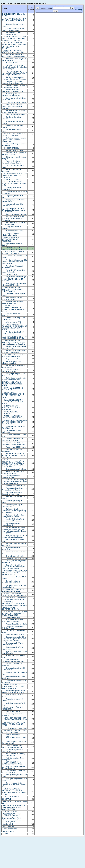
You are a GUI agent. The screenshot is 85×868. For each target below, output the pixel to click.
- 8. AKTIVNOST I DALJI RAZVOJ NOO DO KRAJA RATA (14, 731)
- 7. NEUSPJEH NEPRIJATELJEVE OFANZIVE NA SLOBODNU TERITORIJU (14, 175)
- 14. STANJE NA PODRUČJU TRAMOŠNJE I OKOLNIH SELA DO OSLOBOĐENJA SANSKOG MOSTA (14, 327)
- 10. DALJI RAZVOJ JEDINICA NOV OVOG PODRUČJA (13, 253)
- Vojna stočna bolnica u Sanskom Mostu (12, 549)
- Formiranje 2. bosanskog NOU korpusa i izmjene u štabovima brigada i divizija (14, 262)
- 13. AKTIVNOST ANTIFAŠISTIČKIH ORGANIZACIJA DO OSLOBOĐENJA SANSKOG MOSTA (14, 309)
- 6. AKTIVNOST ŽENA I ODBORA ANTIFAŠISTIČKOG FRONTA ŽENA (14, 719)
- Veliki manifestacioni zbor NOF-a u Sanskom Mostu (13, 621)
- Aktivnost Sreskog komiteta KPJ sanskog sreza (13, 767)
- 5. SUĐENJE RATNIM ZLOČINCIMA (10, 413)
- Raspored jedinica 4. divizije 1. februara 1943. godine (14, 111)
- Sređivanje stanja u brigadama (14, 214)
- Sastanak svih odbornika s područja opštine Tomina (13, 516)
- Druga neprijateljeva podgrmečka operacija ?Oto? (12, 248)
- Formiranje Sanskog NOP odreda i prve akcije (13, 333)
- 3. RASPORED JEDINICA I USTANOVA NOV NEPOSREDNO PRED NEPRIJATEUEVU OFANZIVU (14, 45)
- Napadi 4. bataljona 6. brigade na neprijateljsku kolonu (14, 86)
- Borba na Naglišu (10, 63)
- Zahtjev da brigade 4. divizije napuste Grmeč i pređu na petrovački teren (14, 140)
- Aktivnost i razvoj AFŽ (11, 322)
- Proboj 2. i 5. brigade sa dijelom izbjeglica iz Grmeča (12, 162)
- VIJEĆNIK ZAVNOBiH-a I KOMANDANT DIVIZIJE (11, 815)
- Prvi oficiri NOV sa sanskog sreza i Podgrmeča (13, 271)
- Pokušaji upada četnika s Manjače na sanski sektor (12, 303)
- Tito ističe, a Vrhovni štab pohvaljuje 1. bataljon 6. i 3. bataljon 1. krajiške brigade (14, 67)
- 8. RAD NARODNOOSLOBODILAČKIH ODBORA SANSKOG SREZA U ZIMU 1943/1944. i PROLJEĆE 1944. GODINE (13, 463)
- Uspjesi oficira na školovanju (14, 277)
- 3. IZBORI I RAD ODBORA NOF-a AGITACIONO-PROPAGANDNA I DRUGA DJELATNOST (14, 613)
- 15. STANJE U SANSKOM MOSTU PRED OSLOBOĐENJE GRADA (14, 337)
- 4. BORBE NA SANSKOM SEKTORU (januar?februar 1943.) (14, 51)
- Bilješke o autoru (8, 831)
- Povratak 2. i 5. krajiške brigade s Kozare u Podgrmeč (12, 82)
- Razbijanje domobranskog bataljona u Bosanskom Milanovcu (14, 78)
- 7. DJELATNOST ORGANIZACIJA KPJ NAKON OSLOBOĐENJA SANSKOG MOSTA (14, 422)
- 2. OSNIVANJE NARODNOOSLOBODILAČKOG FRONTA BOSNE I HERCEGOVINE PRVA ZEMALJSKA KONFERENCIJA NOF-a (14, 605)
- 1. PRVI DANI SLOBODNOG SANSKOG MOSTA (12, 389)
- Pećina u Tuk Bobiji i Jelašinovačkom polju (11, 234)
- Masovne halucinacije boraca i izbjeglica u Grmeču (14, 154)
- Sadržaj (5, 834)
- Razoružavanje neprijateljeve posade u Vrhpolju (14, 347)
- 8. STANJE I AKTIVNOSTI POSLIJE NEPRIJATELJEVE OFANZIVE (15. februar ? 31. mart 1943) (14, 182)
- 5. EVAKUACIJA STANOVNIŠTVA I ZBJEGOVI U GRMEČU (14, 135)
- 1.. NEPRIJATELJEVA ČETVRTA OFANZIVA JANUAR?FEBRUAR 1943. (14, 20)
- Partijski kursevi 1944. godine (14, 447)
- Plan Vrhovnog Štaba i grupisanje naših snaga (12, 33)
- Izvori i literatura (8, 826)
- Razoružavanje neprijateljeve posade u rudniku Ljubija (14, 351)
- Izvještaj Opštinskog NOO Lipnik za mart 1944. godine (13, 520)
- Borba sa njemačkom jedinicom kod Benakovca (11, 95)
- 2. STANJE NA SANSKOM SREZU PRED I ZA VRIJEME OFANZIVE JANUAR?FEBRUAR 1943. (14, 38)
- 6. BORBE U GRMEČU (10, 148)
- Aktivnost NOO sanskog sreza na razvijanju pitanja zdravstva (14, 536)
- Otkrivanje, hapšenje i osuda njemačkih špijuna (14, 586)
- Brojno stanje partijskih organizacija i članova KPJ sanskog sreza (14, 785)
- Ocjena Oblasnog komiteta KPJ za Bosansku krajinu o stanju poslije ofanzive (13, 210)
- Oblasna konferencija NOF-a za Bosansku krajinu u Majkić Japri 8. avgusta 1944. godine (14, 639)
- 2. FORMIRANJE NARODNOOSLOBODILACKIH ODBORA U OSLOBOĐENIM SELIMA (13, 395)
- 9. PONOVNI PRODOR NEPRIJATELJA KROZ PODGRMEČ (10, 239)
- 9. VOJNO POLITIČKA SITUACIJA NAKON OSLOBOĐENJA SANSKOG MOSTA (14, 573)
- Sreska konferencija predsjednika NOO (11, 524)
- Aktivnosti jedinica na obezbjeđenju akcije (11, 371)
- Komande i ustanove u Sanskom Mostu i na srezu (12, 582)
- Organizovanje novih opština (14, 469)
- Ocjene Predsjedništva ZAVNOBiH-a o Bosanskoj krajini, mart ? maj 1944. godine (13, 567)
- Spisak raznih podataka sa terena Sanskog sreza (13, 472)
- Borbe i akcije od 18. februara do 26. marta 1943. (14, 223)
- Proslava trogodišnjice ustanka (14, 624)
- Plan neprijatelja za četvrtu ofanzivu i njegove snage (13, 29)
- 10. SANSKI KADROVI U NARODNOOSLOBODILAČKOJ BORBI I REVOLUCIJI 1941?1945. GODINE (14, 792)
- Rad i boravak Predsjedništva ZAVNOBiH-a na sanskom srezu (14, 599)
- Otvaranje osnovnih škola (13, 556)
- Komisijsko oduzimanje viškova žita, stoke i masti (12, 493)
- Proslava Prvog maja (11, 617)
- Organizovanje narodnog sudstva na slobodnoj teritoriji (12, 746)
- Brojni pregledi (7, 824)
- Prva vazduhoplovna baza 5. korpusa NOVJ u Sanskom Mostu (14, 692)
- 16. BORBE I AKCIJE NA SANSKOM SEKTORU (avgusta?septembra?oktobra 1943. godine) (14, 342)
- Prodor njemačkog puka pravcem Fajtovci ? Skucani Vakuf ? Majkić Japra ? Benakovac (14, 73)
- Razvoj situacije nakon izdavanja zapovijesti (12, 362)
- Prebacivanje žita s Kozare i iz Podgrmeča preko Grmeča (14, 489)
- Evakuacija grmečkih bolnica (14, 102)
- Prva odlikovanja (9, 274)
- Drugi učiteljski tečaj (11, 712)
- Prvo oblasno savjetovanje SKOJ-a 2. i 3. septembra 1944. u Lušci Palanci (13, 455)
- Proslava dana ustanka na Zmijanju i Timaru (13, 627)
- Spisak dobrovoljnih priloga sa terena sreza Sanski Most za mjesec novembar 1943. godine (14, 482)
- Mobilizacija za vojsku (11, 735)
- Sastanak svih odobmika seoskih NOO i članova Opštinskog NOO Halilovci (14, 511)
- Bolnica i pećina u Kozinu (13, 231)
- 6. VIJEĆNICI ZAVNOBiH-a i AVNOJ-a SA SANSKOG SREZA (13, 417)
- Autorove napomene (9, 829)
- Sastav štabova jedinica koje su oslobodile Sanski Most (14, 379)
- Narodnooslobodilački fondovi (14, 486)
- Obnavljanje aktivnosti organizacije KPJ (11, 188)
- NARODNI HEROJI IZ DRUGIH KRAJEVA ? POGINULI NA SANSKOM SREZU (13, 807)
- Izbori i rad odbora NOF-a (13, 635)
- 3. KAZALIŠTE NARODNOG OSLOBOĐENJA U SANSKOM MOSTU (13, 402)
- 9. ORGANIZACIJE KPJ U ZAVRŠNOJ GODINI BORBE (12, 763)
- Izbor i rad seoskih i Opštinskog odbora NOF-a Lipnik (13, 661)
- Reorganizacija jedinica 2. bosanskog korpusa (13, 298)
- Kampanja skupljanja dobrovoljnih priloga (11, 477)
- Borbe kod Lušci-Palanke (13, 150)
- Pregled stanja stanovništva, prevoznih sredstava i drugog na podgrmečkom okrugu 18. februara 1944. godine (14, 530)
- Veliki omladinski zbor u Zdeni (14, 728)
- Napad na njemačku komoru (14, 115)
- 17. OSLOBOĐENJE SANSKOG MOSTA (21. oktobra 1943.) (14, 356)
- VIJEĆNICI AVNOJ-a (9, 812)
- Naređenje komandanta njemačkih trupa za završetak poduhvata (12, 106)
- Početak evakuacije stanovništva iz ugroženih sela (12, 91)
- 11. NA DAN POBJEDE (10, 797)
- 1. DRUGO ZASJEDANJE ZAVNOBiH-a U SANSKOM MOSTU (14, 594)
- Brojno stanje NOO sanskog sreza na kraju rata (13, 755)
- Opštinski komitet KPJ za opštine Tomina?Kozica (12, 440)
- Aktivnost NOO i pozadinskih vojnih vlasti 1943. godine (14, 284)
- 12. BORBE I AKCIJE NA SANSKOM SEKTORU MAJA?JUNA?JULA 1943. (12, 289)
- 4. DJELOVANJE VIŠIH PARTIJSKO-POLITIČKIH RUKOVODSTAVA (11, 408)
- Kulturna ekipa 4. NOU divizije (14, 558)
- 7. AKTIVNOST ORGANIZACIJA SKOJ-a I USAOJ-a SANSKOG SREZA (13, 724)
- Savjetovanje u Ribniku (12, 359)
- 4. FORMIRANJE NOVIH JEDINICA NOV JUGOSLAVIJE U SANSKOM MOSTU (13, 686)
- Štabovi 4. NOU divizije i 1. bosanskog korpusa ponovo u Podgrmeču (13, 218)
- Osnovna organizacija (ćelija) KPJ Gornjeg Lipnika (14, 771)
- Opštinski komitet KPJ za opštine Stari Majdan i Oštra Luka (13, 444)
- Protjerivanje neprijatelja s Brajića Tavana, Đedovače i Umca (14, 55)
